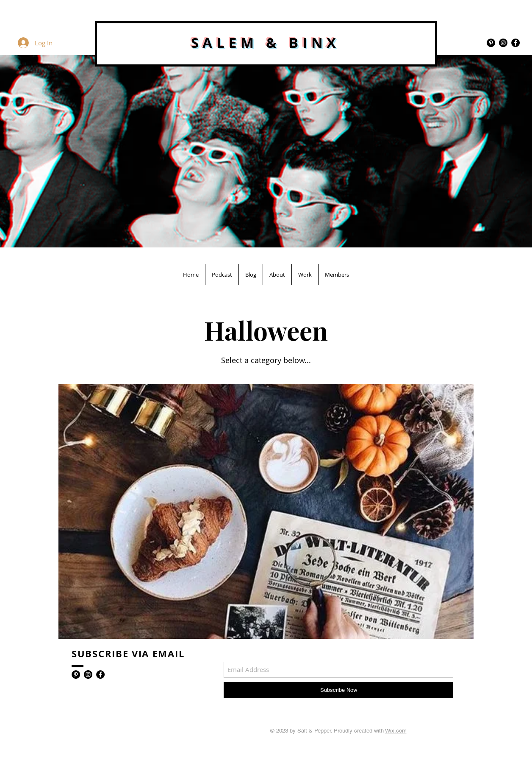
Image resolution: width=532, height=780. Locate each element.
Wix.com (396, 731)
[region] (266, 512)
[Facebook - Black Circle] (515, 43)
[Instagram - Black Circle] (503, 43)
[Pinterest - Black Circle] (491, 43)
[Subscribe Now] (338, 690)
